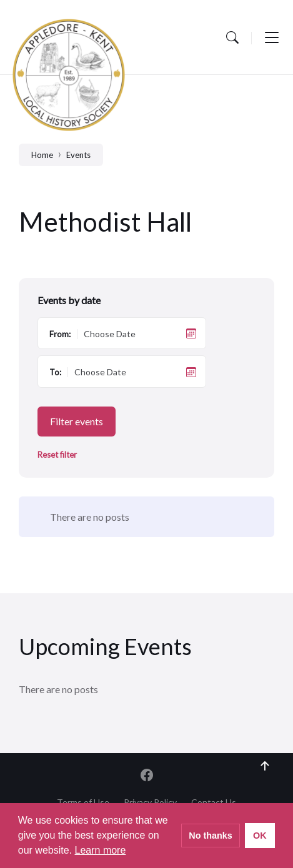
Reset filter (57, 455)
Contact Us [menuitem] (214, 802)
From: (60, 334)
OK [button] (260, 836)
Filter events (77, 421)
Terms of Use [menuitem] (83, 802)
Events (78, 155)
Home (42, 155)
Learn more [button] (101, 850)
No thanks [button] (211, 836)
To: (55, 372)
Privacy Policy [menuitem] (150, 802)
